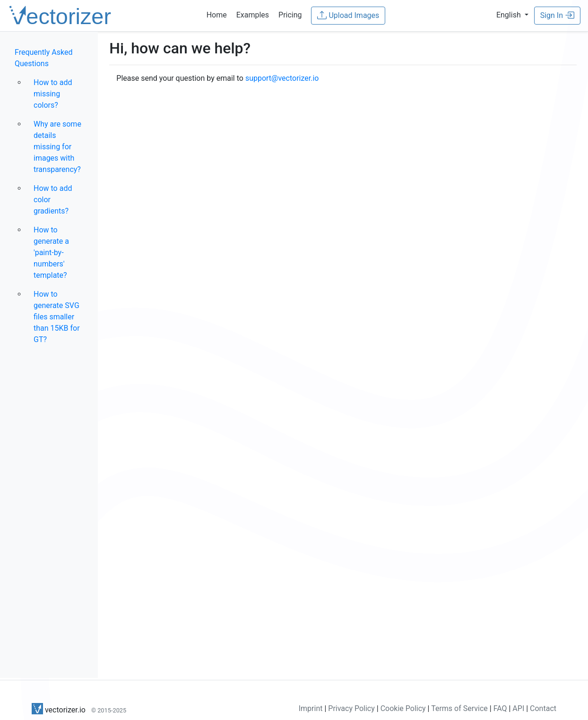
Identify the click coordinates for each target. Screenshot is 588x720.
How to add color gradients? (53, 200)
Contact (543, 708)
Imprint (311, 708)
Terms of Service (459, 708)
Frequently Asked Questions (43, 58)
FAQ (500, 708)
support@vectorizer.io (282, 78)
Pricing (290, 15)
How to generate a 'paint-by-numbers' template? (51, 253)
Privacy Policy (351, 708)
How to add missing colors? (53, 94)
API (518, 708)
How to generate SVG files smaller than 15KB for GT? (57, 317)
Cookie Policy (403, 708)
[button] (512, 15)
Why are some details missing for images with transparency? (57, 147)
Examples (253, 15)
